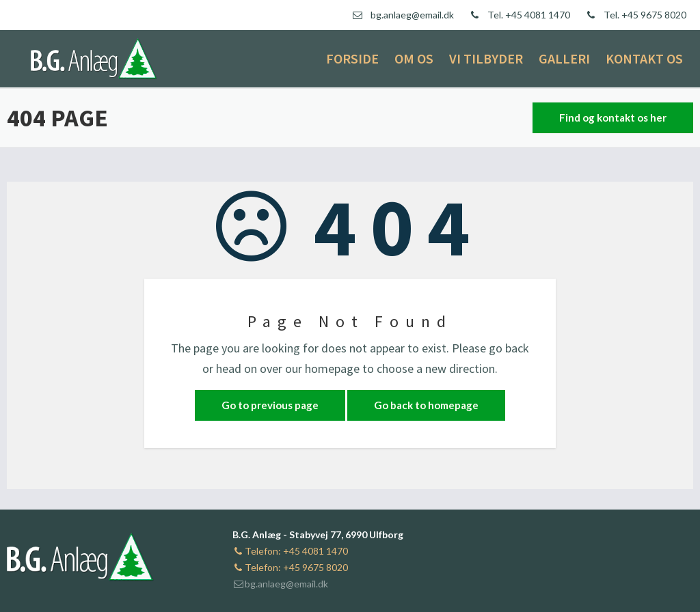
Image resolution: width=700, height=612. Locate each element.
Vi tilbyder (486, 58)
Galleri (564, 58)
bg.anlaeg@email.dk (280, 584)
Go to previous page (270, 405)
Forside (352, 58)
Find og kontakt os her (613, 117)
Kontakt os (644, 58)
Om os (414, 58)
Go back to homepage (426, 405)
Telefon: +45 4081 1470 (290, 551)
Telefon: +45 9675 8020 (290, 567)
